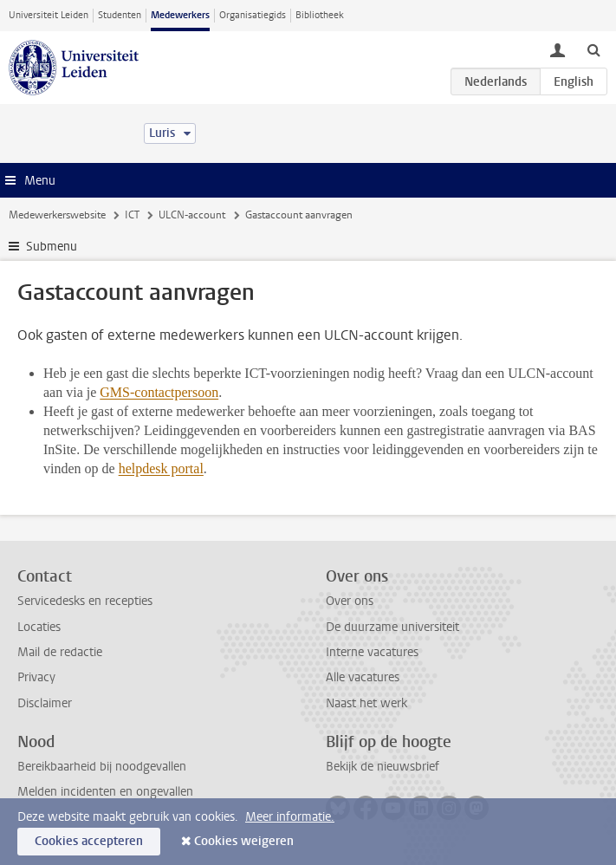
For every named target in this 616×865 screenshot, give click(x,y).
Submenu (52, 247)
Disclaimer (45, 703)
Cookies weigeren (244, 841)
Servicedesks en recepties (85, 601)
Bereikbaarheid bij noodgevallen (102, 767)
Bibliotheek (320, 15)
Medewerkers (180, 15)
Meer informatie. (290, 817)
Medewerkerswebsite (57, 215)
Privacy (36, 677)
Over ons (350, 601)
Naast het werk (366, 703)
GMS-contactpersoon (159, 392)
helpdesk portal (161, 468)
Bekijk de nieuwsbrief (383, 767)
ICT (132, 215)
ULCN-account (192, 215)
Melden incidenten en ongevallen (105, 792)
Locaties (39, 627)
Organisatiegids (253, 15)
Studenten (120, 15)
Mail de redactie (60, 652)
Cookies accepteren (89, 841)
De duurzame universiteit (392, 627)
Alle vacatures (363, 677)
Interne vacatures (372, 652)
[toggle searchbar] (593, 49)
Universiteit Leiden (49, 15)
